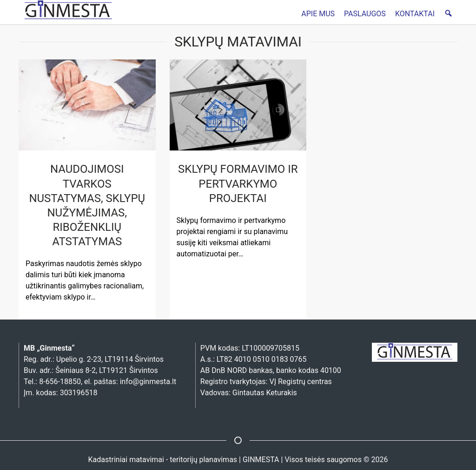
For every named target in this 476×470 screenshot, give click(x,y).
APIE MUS (318, 14)
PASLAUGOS (365, 14)
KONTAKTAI (415, 14)
